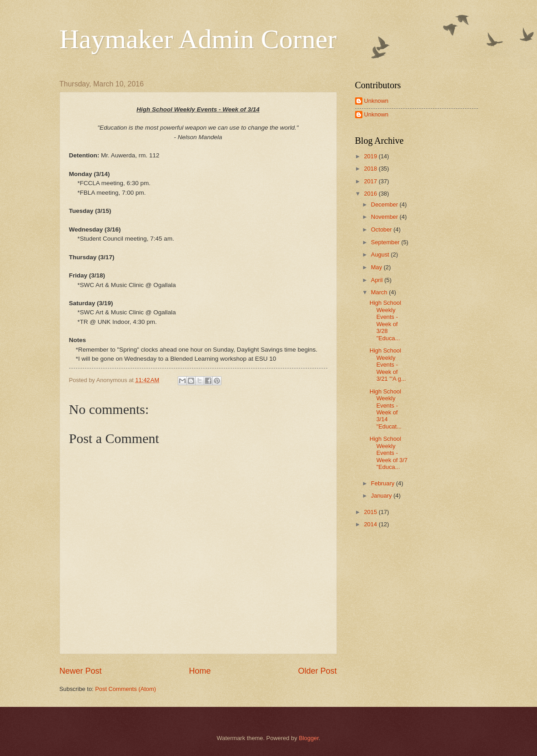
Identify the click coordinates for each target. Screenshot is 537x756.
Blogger (309, 738)
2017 (371, 181)
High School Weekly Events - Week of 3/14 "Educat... (386, 409)
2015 (371, 512)
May (377, 267)
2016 (371, 194)
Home (200, 671)
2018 (371, 169)
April (378, 280)
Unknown (376, 101)
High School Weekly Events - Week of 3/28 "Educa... (385, 320)
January (382, 496)
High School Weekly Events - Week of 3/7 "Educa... (389, 453)
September (386, 242)
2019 (371, 156)
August (381, 255)
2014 (371, 524)
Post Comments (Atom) (125, 689)
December (385, 204)
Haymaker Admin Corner (198, 39)
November (385, 217)
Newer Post (81, 671)
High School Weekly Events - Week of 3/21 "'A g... (388, 365)
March (380, 292)
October (382, 229)
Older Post (317, 671)
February (384, 483)
